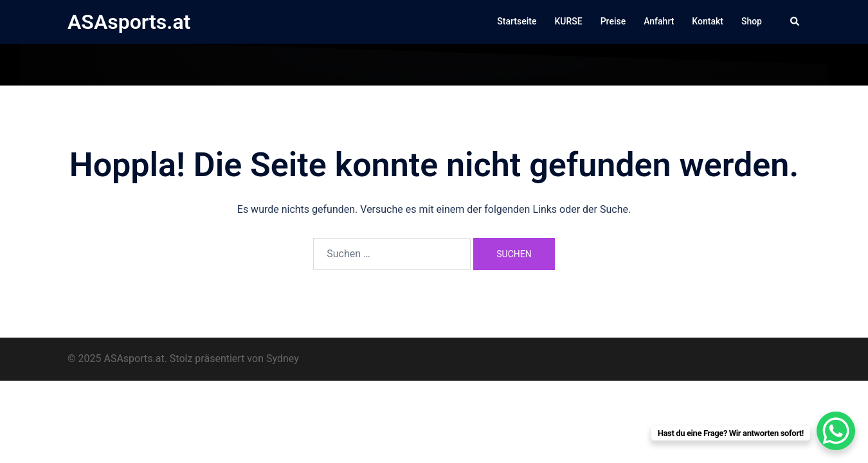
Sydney (283, 359)
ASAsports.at (129, 22)
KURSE (568, 21)
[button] (795, 22)
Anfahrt (659, 21)
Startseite (517, 21)
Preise (613, 21)
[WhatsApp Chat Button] (836, 431)
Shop (752, 21)
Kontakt (708, 21)
